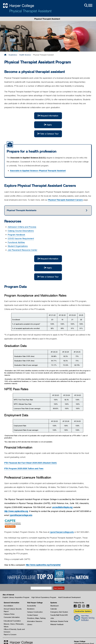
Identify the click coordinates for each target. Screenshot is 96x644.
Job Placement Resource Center (22, 250)
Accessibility (32, 606)
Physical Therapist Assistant (30, 11)
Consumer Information (12, 617)
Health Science (25, 55)
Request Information (48, 116)
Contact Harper (33, 615)
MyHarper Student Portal (59, 621)
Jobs (52, 618)
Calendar (54, 609)
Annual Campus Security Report (13, 609)
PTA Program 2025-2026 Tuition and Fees (24, 469)
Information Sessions (35, 621)
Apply (48, 125)
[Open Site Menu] (88, 5)
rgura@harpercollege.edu (21, 515)
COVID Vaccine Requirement (21, 239)
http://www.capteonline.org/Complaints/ (43, 565)
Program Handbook (16, 235)
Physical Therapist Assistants (22, 210)
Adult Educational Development (69, 597)
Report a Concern (10, 635)
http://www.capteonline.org (16, 511)
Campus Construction (35, 612)
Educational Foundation (12, 621)
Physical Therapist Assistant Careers (65, 200)
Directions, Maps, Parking (36, 618)
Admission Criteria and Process (22, 227)
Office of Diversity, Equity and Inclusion (14, 629)
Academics (13, 55)
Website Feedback (57, 624)
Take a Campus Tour (48, 134)
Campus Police (9, 614)
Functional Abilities (16, 242)
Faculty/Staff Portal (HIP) (59, 615)
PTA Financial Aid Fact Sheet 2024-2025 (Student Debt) (30, 463)
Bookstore (31, 609)
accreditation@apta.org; (62, 507)
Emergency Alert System (59, 612)
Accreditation (8, 606)
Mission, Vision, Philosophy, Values (14, 624)
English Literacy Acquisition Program (16, 597)
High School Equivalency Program (44, 597)
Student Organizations (18, 246)
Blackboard (54, 606)
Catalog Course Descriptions (21, 231)
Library (30, 624)
